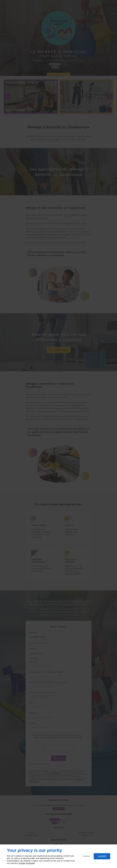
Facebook (30, 863)
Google (22, 863)
